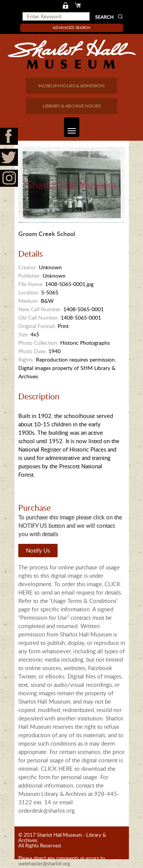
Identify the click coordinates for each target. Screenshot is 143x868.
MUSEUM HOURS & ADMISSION (71, 86)
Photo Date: (33, 351)
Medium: (29, 301)
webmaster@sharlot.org (44, 863)
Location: (29, 292)
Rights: (26, 359)
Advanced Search (71, 27)
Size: (24, 334)
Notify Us (38, 550)
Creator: (28, 267)
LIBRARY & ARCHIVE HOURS (72, 106)
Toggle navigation (70, 127)
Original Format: (37, 326)
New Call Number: (40, 309)
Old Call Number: (39, 317)
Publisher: (30, 276)
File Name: (31, 284)
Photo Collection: (39, 343)
